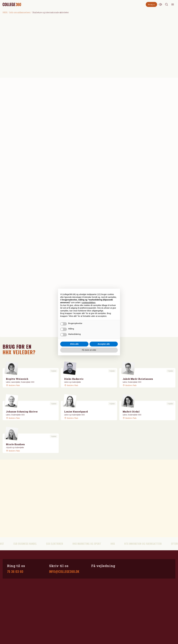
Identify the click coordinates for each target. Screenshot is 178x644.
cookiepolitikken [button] (89, 303)
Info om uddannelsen (20, 12)
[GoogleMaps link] (13, 385)
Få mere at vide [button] (89, 350)
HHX (5, 12)
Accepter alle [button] (104, 344)
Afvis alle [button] (74, 344)
